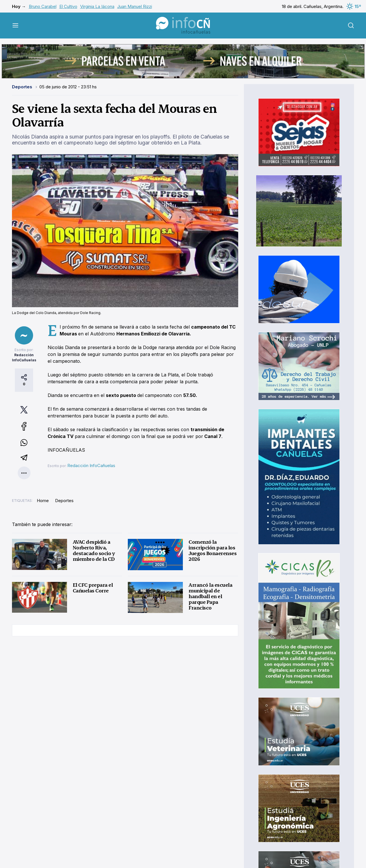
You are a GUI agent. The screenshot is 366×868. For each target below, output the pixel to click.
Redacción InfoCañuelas (91, 465)
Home (43, 501)
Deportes (23, 87)
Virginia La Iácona (97, 6)
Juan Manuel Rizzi (135, 6)
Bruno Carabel (43, 6)
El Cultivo (68, 6)
